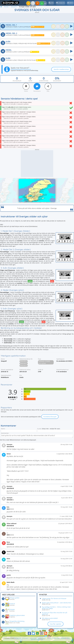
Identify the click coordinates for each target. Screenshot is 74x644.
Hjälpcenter (33, 638)
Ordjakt (12, 609)
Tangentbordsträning (17, 621)
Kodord (12, 604)
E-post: (39, 429)
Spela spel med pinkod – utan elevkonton (57, 603)
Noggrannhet (57, 81)
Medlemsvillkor (65, 638)
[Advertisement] (37, 17)
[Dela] (48, 86)
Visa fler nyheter (55, 624)
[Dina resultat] (42, 3)
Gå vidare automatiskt (50, 618)
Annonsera (25, 638)
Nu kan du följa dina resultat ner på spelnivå (55, 613)
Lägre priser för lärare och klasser (54, 598)
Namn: (3, 429)
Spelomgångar (17, 81)
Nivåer (30, 81)
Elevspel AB (17, 638)
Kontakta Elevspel (50, 417)
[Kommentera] (37, 86)
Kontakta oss (42, 638)
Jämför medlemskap (61, 69)
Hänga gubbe (14, 598)
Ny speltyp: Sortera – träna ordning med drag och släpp (56, 608)
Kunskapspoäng (44, 81)
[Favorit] (26, 86)
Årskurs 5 (24, 363)
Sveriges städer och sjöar (44, 362)
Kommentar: (5, 433)
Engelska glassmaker (17, 615)
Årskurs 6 (24, 366)
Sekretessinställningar (37, 639)
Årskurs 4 (24, 361)
